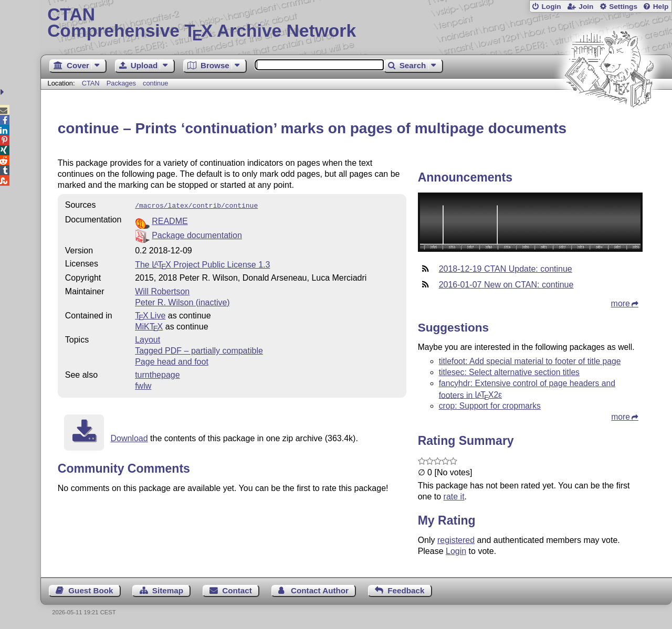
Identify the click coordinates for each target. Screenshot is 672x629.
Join (586, 7)
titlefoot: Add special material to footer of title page (530, 361)
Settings (623, 7)
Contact (237, 590)
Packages (122, 83)
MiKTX (149, 326)
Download (129, 437)
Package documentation (197, 234)
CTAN (91, 83)
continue (155, 83)
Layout (148, 339)
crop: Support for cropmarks (490, 406)
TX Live (150, 314)
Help (661, 7)
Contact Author (320, 590)
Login (551, 7)
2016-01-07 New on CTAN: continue (506, 285)
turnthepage (157, 374)
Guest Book (91, 590)
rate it (454, 497)
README (170, 220)
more (621, 303)
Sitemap (168, 590)
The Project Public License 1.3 (202, 264)
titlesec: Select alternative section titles (509, 372)
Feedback (406, 590)
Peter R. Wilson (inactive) (182, 301)
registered (456, 540)
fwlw (143, 385)
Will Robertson (162, 290)
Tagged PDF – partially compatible (199, 350)
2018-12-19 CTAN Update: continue (506, 269)
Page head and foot (172, 361)
